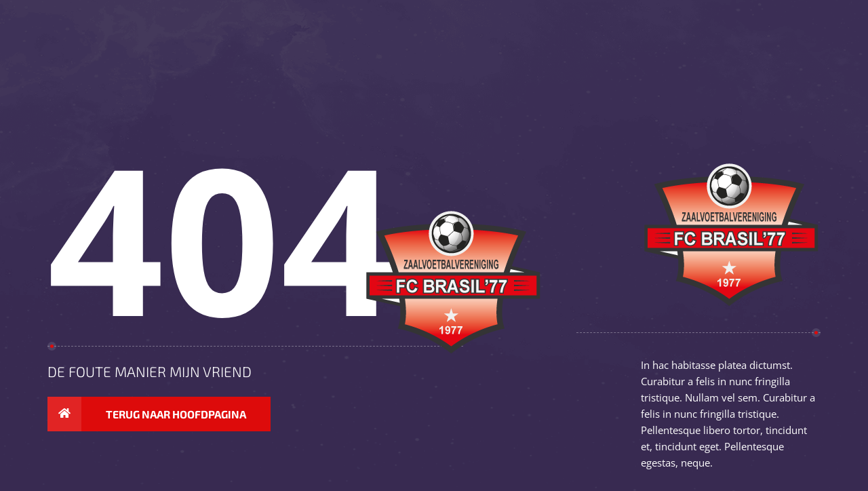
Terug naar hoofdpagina (147, 414)
